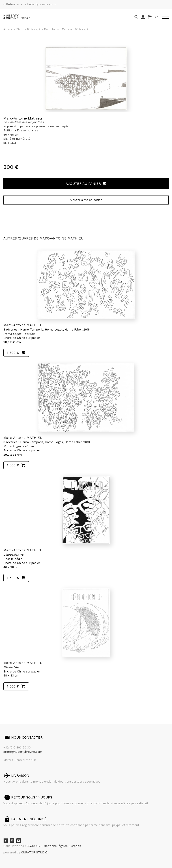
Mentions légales (56, 846)
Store (20, 29)
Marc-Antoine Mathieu (23, 118)
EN (156, 17)
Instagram (12, 841)
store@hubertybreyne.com (23, 752)
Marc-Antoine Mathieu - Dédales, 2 (66, 29)
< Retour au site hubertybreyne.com (29, 4)
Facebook (6, 841)
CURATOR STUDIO (34, 852)
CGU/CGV (34, 846)
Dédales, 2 (34, 29)
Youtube (19, 841)
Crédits (76, 846)
